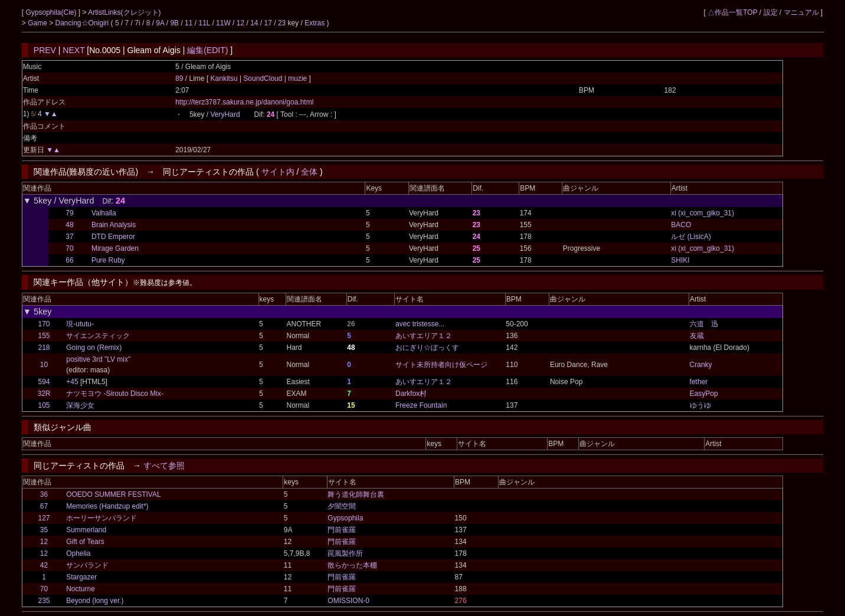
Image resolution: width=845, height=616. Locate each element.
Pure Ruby (108, 260)
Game (38, 23)
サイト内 (278, 172)
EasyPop (704, 394)
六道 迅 (704, 324)
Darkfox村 (411, 394)
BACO (681, 225)
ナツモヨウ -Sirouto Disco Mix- (115, 394)
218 (44, 348)
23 (282, 23)
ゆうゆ (700, 405)
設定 (771, 12)
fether (699, 382)
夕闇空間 (342, 506)
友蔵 (697, 336)
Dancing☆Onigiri (83, 23)
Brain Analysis (114, 225)
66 (69, 260)
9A (160, 23)
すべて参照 (164, 466)
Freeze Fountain (421, 405)
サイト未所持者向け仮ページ (441, 365)
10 (44, 365)
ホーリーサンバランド (101, 518)
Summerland (86, 530)
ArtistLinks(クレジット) (124, 12)
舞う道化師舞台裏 (356, 494)
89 (179, 78)
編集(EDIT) (207, 50)
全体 (309, 172)
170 (44, 324)
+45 (72, 382)
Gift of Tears (85, 542)
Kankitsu (225, 78)
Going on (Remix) (94, 348)
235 (44, 601)
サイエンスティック (98, 336)
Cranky (701, 365)
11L (204, 23)
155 (44, 336)
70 (69, 248)
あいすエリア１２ (424, 336)
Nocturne (81, 589)
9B (174, 23)
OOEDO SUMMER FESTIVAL (113, 494)
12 (240, 23)
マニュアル (801, 12)
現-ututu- (80, 324)
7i (137, 23)
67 (44, 506)
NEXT (73, 50)
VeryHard (225, 114)
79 (69, 213)
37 (69, 237)
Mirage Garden (115, 248)
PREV (45, 50)
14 (254, 23)
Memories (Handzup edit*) (107, 506)
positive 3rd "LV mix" (98, 359)
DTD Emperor (113, 237)
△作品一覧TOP (732, 12)
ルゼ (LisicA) (691, 237)
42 (44, 565)
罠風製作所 (345, 553)
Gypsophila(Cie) (52, 12)
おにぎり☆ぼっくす (427, 348)
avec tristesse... (420, 324)
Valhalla (104, 213)
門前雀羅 (342, 530)
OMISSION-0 (348, 601)
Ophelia (78, 553)
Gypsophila (345, 518)
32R (44, 394)
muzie (298, 78)
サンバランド (87, 565)
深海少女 (80, 405)
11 (189, 23)
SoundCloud (263, 78)
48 (69, 225)
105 (44, 405)
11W (223, 23)
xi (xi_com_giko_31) (702, 213)
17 (268, 23)
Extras (315, 23)
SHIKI (680, 260)
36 (44, 494)
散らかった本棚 (352, 565)
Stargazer (81, 577)
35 (44, 530)
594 (44, 382)
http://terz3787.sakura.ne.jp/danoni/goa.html (244, 102)
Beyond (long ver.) (95, 601)
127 (44, 518)
